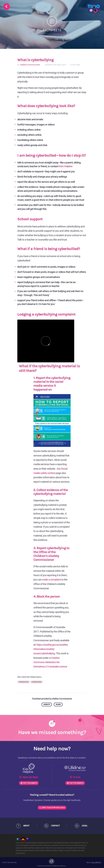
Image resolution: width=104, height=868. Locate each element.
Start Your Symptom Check (53, 808)
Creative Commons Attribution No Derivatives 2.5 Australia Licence (50, 662)
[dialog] (99, 863)
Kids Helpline (66, 166)
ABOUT (26, 826)
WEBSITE (47, 704)
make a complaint (52, 580)
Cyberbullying (24, 682)
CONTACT (56, 826)
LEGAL (85, 826)
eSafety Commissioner (30, 65)
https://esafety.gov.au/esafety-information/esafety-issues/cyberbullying (51, 649)
